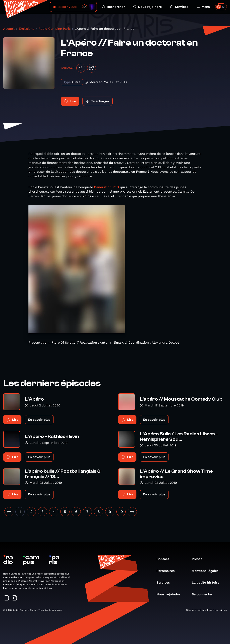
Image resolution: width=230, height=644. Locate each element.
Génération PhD (106, 187)
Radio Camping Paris (54, 29)
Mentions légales (207, 571)
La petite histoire (208, 582)
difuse (223, 610)
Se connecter (204, 594)
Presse (199, 559)
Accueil (9, 29)
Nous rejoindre (147, 7)
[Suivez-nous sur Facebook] (6, 598)
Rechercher (113, 7)
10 (121, 512)
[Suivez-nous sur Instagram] (14, 598)
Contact (165, 559)
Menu (203, 7)
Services (179, 7)
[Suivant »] (132, 512)
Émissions (27, 29)
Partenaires (168, 571)
